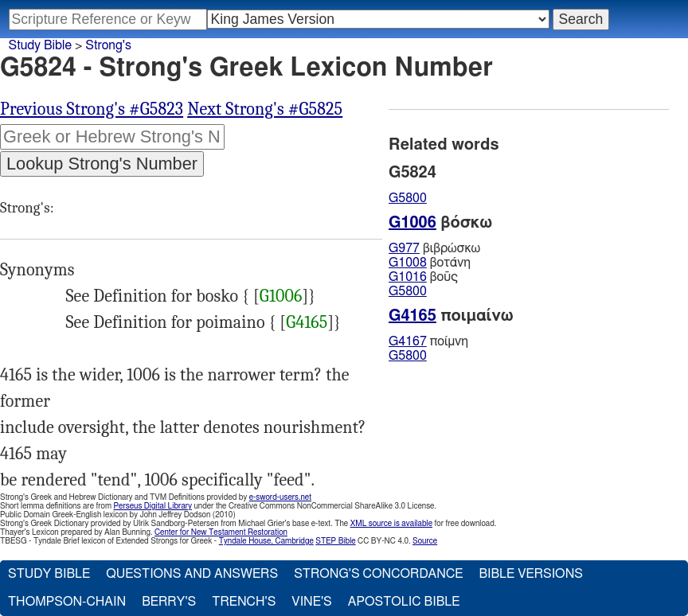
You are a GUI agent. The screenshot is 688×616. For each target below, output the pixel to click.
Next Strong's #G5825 (265, 109)
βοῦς (423, 277)
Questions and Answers (192, 574)
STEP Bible (335, 541)
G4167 (408, 341)
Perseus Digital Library (153, 506)
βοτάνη (430, 263)
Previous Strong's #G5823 (92, 109)
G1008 (408, 263)
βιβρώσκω (434, 248)
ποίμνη (428, 341)
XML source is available (391, 524)
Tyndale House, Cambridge (266, 541)
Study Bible (40, 45)
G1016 (408, 277)
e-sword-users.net (280, 497)
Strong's (108, 45)
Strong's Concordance (378, 574)
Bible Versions (531, 574)
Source (425, 541)
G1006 (281, 296)
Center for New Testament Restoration (221, 532)
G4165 (307, 322)
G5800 (408, 198)
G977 (404, 248)
